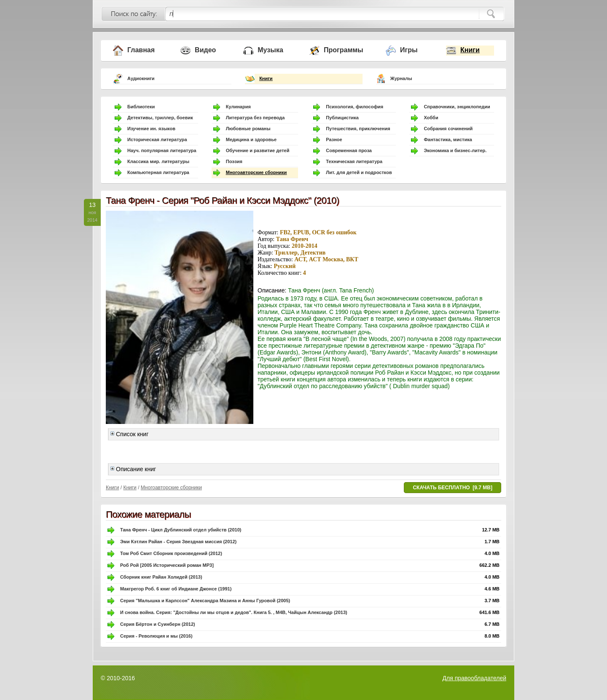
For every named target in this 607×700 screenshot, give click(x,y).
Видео (205, 50)
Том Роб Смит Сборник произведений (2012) (171, 553)
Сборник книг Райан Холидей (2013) (161, 577)
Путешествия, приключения (358, 129)
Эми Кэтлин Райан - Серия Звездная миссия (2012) (178, 542)
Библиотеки (141, 107)
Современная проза (349, 150)
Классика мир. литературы (158, 161)
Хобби (431, 118)
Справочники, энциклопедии (457, 107)
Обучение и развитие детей (258, 150)
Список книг (129, 434)
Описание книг (133, 469)
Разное (334, 139)
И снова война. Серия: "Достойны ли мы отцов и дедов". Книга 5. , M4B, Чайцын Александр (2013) (234, 612)
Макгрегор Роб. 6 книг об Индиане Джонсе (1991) (176, 589)
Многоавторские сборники (256, 172)
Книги (470, 50)
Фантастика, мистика (448, 139)
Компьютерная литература (158, 172)
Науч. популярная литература (162, 150)
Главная (141, 50)
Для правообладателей (474, 678)
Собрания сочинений (448, 129)
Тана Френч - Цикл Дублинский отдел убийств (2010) (181, 530)
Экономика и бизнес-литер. (455, 150)
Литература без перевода (255, 118)
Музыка (270, 50)
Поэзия (234, 161)
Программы (344, 50)
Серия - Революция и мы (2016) (156, 636)
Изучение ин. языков (151, 129)
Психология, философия (355, 107)
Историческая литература (157, 139)
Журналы (401, 78)
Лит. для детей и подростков (359, 172)
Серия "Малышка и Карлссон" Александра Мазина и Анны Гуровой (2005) (205, 601)
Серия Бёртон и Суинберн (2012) (158, 624)
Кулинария (238, 107)
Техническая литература (354, 161)
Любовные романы (248, 129)
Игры (409, 50)
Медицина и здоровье (251, 139)
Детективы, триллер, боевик (160, 118)
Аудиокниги (141, 78)
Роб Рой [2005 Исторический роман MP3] (167, 565)
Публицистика (342, 118)
